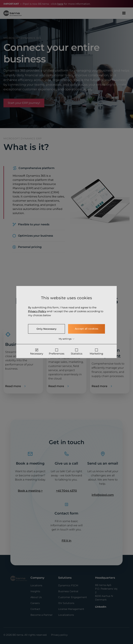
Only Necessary (46, 329)
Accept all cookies (87, 329)
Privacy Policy (37, 311)
